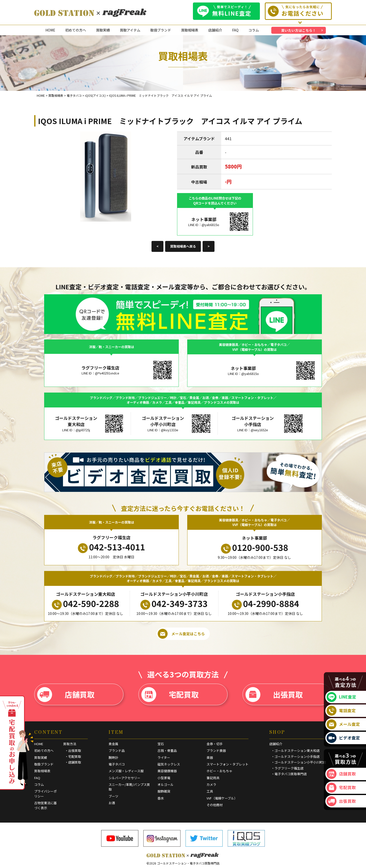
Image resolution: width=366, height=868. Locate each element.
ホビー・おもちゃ (219, 771)
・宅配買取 (73, 756)
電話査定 (341, 711)
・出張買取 (73, 751)
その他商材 (215, 805)
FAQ (235, 30)
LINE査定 (341, 697)
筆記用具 (213, 778)
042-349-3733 (174, 603)
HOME (50, 30)
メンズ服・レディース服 (126, 771)
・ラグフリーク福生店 (287, 768)
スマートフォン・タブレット (228, 764)
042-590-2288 (85, 603)
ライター (164, 757)
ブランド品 (117, 751)
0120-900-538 (255, 547)
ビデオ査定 (343, 738)
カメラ (211, 785)
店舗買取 (66, 695)
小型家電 (164, 778)
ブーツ (113, 796)
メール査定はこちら (181, 634)
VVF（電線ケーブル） (222, 798)
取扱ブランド (161, 30)
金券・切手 (215, 744)
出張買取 (274, 695)
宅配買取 (170, 695)
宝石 (161, 744)
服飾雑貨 (164, 791)
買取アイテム (130, 30)
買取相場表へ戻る (183, 246)
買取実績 (103, 30)
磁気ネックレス (169, 764)
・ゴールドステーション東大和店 (295, 751)
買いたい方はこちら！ (299, 30)
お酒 (112, 803)
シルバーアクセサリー (124, 778)
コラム (254, 30)
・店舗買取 (73, 762)
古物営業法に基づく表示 (46, 805)
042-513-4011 (111, 547)
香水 (161, 798)
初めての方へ (76, 30)
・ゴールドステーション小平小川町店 (299, 762)
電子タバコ (117, 764)
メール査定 (343, 724)
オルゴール (166, 785)
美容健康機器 (167, 771)
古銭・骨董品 (167, 751)
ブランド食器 (216, 751)
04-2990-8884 (265, 603)
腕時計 (113, 757)
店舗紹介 (215, 30)
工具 (210, 791)
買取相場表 (190, 30)
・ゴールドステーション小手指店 (295, 756)
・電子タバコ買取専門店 (289, 774)
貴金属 (113, 744)
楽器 (210, 757)
